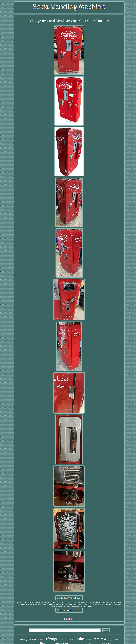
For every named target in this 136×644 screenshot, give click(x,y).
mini (116, 640)
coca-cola (100, 639)
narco (33, 639)
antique (110, 640)
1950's (89, 640)
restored (41, 640)
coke (80, 639)
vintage (52, 638)
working (24, 640)
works (62, 640)
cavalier (70, 639)
